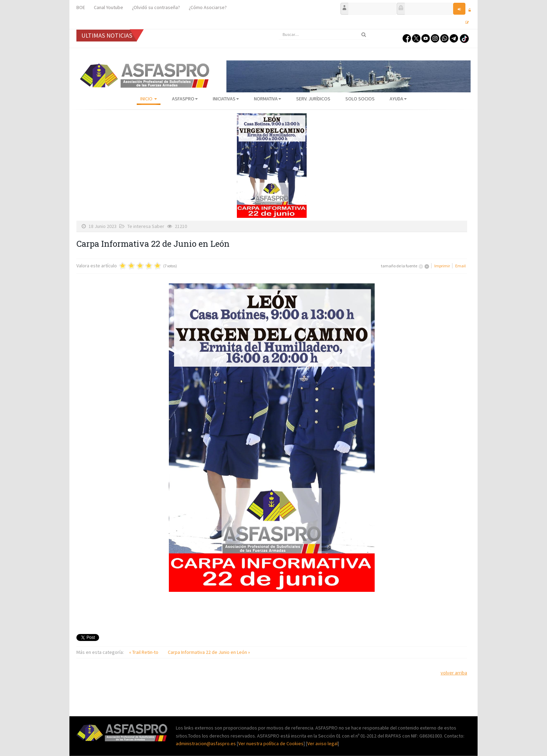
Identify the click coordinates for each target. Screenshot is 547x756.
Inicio (149, 99)
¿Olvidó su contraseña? (156, 7)
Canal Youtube (108, 7)
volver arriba (454, 673)
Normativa (268, 99)
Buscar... (279, 29)
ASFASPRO (185, 99)
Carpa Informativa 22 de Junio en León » (209, 652)
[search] (324, 35)
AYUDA (398, 99)
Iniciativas (226, 99)
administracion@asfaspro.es (206, 743)
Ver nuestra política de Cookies (271, 743)
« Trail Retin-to (144, 652)
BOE (81, 7)
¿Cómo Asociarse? (208, 7)
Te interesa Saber (146, 226)
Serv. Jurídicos (313, 99)
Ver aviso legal (323, 743)
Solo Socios (360, 99)
